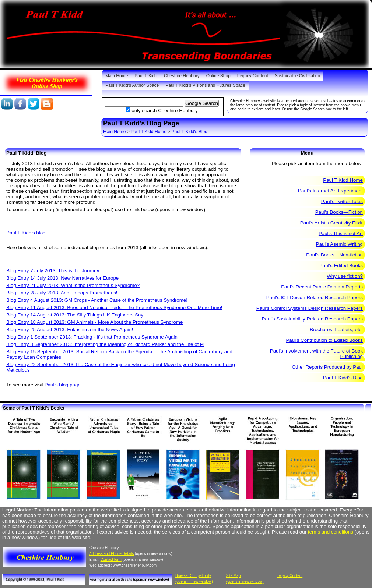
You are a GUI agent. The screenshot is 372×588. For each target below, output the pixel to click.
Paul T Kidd (146, 76)
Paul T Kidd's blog (26, 233)
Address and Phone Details (111, 554)
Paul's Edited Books (341, 265)
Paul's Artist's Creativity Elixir (331, 223)
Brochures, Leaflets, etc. (336, 330)
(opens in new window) (194, 582)
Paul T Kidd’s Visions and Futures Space (205, 85)
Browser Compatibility (193, 576)
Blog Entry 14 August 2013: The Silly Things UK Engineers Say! (76, 315)
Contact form (111, 559)
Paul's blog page (63, 385)
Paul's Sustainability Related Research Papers (312, 319)
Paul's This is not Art (341, 233)
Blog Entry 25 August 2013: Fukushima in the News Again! (70, 330)
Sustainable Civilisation (297, 76)
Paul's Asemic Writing (339, 244)
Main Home (117, 76)
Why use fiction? (345, 276)
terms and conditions (331, 532)
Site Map (233, 576)
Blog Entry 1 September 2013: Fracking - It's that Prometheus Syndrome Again (92, 337)
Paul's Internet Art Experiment (330, 191)
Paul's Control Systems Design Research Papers (310, 308)
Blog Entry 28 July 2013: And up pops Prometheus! (62, 293)
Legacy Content (253, 76)
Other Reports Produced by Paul (327, 367)
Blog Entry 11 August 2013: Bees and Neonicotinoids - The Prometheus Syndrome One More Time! (114, 307)
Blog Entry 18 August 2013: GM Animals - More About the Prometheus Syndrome (94, 322)
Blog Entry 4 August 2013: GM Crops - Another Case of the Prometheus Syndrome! (97, 300)
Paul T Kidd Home (149, 132)
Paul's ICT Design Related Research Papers (315, 297)
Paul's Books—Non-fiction (334, 255)
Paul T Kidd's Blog (189, 132)
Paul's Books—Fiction (339, 212)
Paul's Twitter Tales (342, 201)
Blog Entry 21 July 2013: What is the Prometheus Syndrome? (73, 285)
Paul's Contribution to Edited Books (324, 340)
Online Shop (218, 76)
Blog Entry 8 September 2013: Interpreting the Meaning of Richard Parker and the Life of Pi (105, 344)
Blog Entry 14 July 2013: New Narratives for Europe (62, 278)
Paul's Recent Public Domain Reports (322, 287)
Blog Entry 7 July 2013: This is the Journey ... (55, 271)
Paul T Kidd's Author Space (132, 85)
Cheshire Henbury (182, 76)
